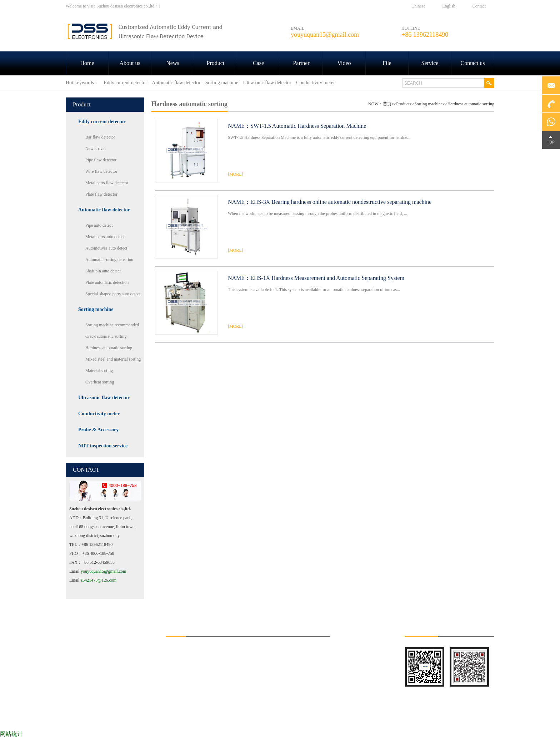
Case (258, 63)
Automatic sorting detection (109, 260)
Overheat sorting (100, 382)
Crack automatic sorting (106, 336)
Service (430, 63)
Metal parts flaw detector (107, 183)
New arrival (96, 149)
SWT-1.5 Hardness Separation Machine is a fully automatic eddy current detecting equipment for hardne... (319, 137)
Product (216, 63)
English (449, 6)
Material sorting (99, 371)
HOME (87, 720)
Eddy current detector (102, 122)
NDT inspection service (103, 446)
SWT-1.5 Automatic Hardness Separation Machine (308, 126)
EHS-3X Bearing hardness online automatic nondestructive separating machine (341, 202)
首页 (387, 104)
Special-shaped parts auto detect (113, 294)
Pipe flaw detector (101, 160)
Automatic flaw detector (104, 210)
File (387, 63)
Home (87, 63)
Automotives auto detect (106, 248)
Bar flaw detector (100, 137)
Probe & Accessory (98, 430)
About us (130, 63)
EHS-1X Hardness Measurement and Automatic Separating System (327, 278)
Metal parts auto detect (105, 237)
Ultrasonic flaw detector (104, 398)
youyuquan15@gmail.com (103, 571)
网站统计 (11, 734)
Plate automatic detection (107, 282)
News (172, 63)
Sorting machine (96, 309)
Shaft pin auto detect (103, 271)
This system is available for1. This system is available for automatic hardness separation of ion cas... (314, 290)
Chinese (418, 6)
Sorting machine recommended (112, 325)
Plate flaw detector (101, 194)
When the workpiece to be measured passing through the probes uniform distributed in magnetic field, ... (317, 214)
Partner (301, 63)
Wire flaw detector (101, 171)
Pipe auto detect (99, 225)
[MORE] (236, 174)
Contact (479, 6)
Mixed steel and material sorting (113, 359)
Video (344, 63)
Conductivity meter (99, 414)
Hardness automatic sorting (109, 348)
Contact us (473, 63)
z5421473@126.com (99, 580)
